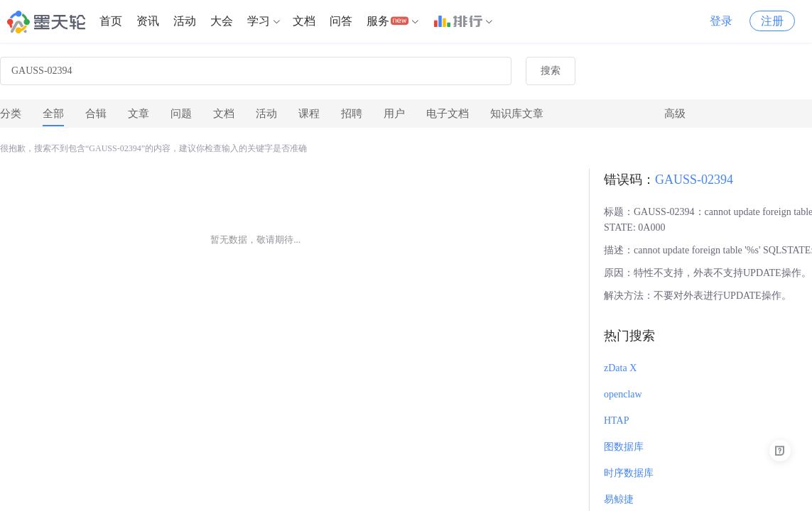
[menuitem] (111, 21)
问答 (341, 21)
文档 (304, 21)
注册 (772, 21)
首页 (111, 21)
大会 (222, 21)
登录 (721, 21)
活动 (185, 21)
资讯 (148, 21)
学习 (259, 21)
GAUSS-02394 (694, 180)
